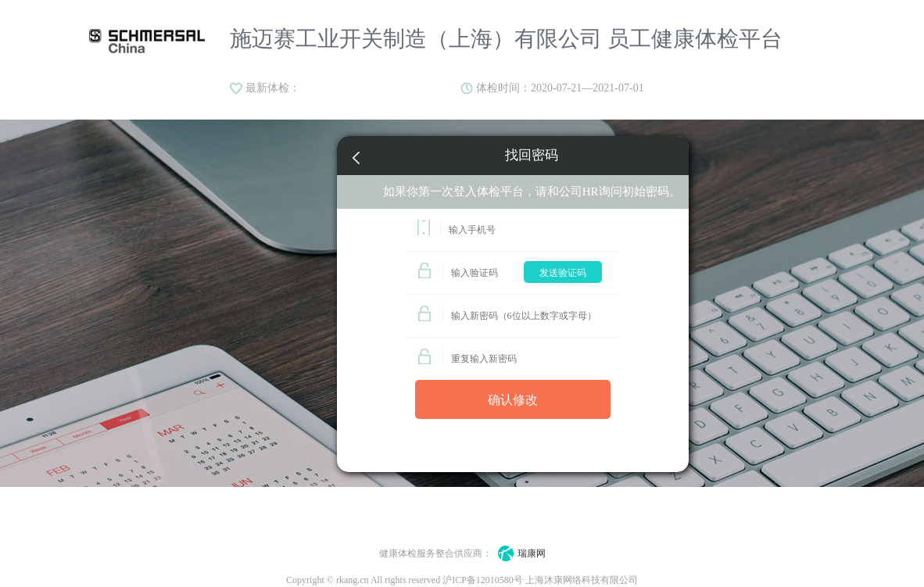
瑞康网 (519, 553)
